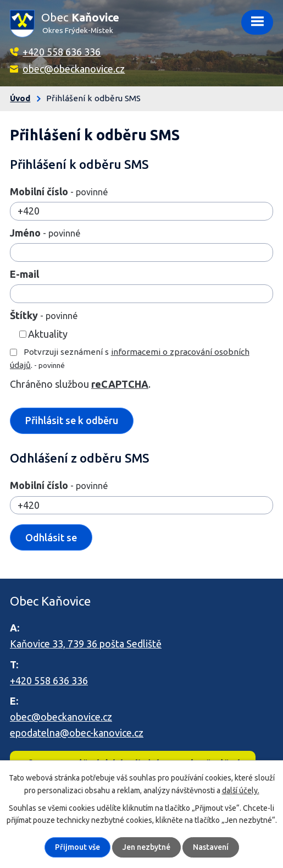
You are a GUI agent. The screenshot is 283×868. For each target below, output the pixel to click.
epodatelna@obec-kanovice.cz (77, 733)
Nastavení (211, 847)
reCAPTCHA (120, 384)
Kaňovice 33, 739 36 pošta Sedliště (86, 644)
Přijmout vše (77, 847)
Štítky (44, 315)
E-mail (24, 274)
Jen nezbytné (146, 847)
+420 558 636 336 (62, 52)
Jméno (45, 233)
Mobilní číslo (59, 191)
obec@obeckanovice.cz (74, 69)
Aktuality (48, 334)
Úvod (20, 98)
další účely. (241, 790)
